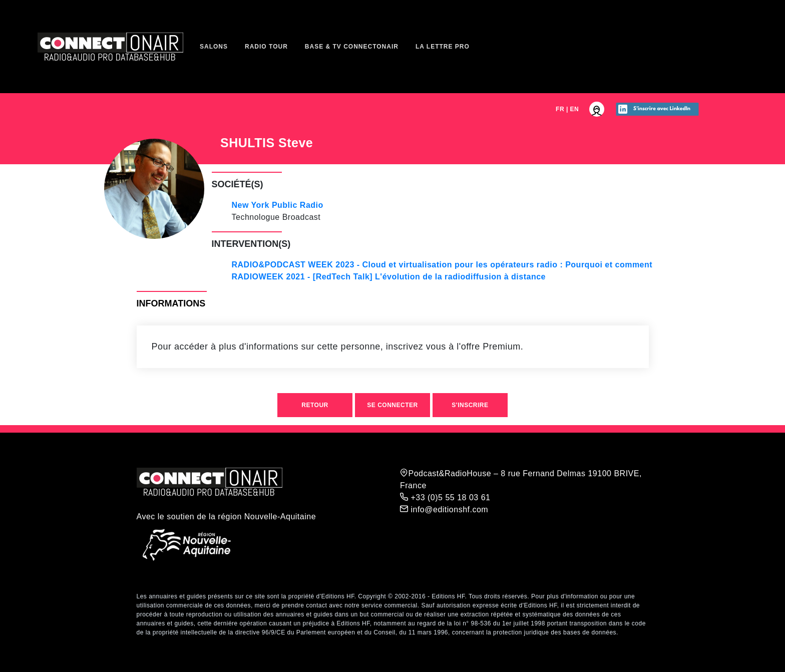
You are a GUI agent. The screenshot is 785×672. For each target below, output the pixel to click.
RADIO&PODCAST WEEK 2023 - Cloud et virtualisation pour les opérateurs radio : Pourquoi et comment (442, 265)
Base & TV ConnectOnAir (352, 47)
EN (575, 109)
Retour (315, 405)
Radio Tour (266, 47)
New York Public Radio (278, 205)
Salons (214, 47)
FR (560, 109)
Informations (171, 303)
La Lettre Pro (443, 47)
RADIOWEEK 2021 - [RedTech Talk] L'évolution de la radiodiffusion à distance (389, 277)
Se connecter (392, 405)
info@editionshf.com (444, 509)
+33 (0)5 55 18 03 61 (445, 497)
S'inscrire (470, 405)
